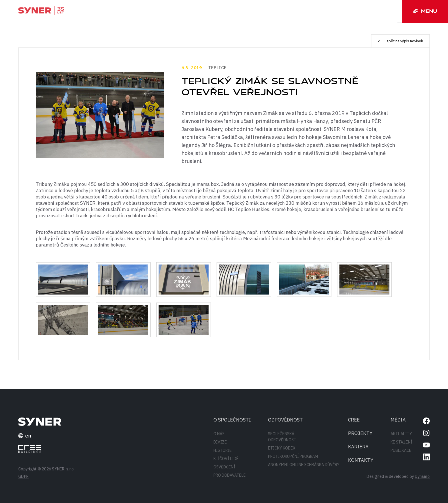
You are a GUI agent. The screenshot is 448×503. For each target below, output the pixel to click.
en (25, 436)
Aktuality (401, 434)
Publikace (401, 451)
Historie (223, 451)
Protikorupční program (293, 457)
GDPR (23, 477)
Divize (220, 442)
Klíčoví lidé (226, 459)
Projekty (360, 434)
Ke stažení (401, 442)
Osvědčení (224, 467)
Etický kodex (282, 448)
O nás (219, 434)
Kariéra (358, 447)
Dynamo (422, 477)
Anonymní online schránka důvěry (304, 465)
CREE (354, 420)
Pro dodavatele (230, 476)
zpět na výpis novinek (399, 41)
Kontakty (361, 460)
